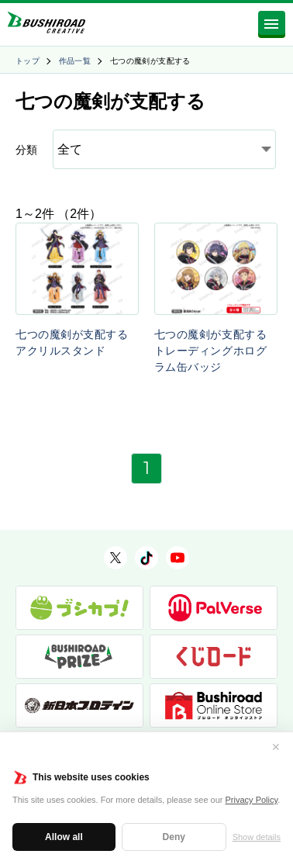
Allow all (64, 837)
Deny (174, 837)
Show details (257, 837)
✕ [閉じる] (276, 747)
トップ (28, 61)
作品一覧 (75, 61)
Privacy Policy (252, 800)
